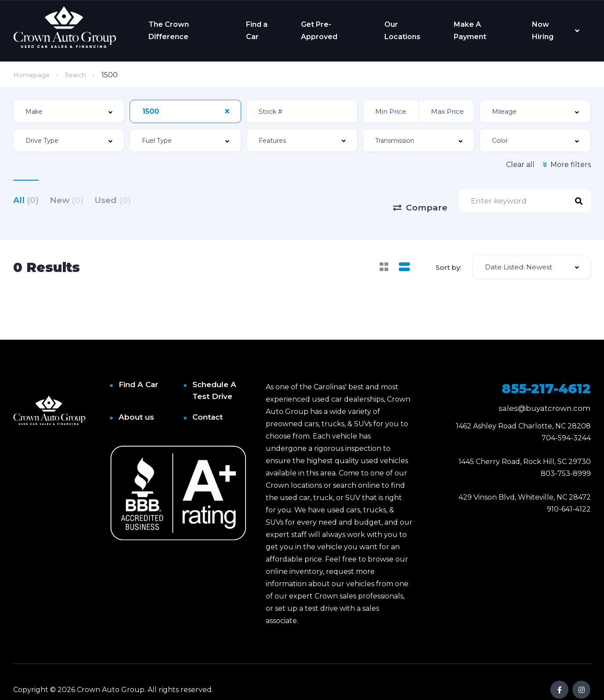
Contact (208, 402)
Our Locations (402, 31)
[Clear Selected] (227, 112)
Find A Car (138, 369)
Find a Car (257, 31)
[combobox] (69, 112)
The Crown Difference (169, 31)
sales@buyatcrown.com (545, 393)
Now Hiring (543, 31)
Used (135, 200)
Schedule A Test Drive (214, 375)
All (26, 200)
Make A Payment (470, 31)
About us (136, 402)
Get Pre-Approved (319, 31)
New (78, 200)
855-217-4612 (546, 373)
